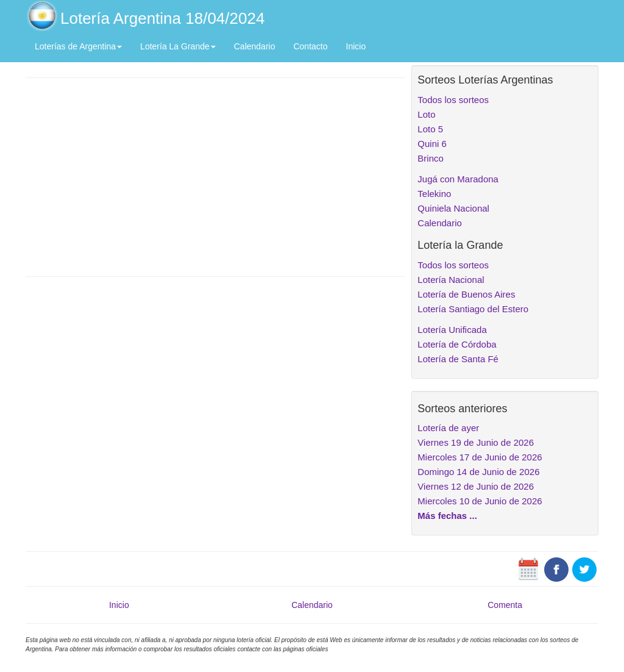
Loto (426, 114)
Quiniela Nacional (453, 208)
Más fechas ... (447, 516)
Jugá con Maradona (458, 179)
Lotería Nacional (451, 280)
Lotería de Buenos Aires (466, 294)
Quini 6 (432, 144)
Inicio (356, 46)
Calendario (255, 46)
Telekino (434, 194)
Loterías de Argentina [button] (78, 46)
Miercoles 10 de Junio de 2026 (480, 501)
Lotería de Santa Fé (458, 359)
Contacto (310, 46)
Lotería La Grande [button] (178, 46)
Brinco (431, 158)
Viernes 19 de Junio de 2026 (476, 442)
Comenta (505, 605)
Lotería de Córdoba (457, 344)
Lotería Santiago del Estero (473, 309)
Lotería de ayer (448, 428)
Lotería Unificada (452, 330)
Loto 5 (430, 129)
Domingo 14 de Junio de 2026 (478, 472)
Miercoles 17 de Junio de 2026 (480, 457)
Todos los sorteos (453, 100)
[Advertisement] (215, 176)
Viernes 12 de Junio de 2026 (476, 486)
